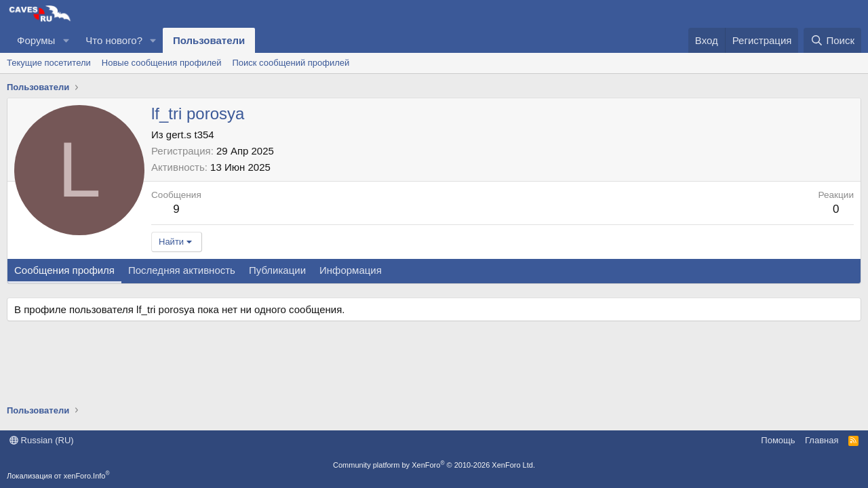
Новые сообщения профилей (162, 63)
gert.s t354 (190, 135)
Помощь (778, 440)
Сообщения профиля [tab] (64, 270)
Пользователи (209, 40)
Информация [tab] (351, 270)
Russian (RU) (42, 440)
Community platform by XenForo (434, 465)
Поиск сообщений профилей (291, 63)
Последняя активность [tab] (182, 270)
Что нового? (114, 40)
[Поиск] (832, 40)
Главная (822, 440)
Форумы (36, 40)
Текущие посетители (49, 63)
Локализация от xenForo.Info (58, 476)
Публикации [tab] (277, 270)
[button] (66, 40)
